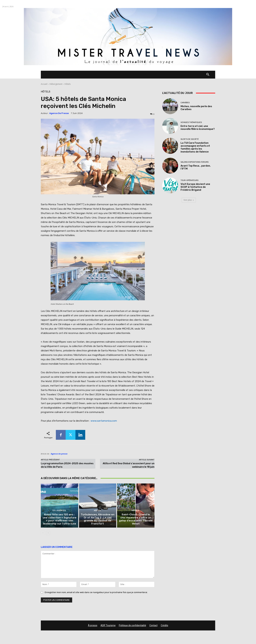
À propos (93, 626)
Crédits (164, 626)
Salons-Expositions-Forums (195, 162)
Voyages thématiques (191, 122)
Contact (153, 626)
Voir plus (189, 200)
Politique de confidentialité (132, 626)
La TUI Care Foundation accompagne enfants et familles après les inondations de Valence (195, 147)
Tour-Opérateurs (189, 180)
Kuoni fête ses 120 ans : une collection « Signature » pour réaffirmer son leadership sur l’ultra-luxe (59, 520)
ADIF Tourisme (108, 626)
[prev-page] (43, 534)
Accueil (44, 84)
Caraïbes (185, 103)
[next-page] (48, 534)
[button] (208, 75)
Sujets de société (190, 139)
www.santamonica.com (103, 421)
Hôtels (68, 84)
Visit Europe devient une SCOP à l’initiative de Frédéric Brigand (195, 187)
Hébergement (56, 84)
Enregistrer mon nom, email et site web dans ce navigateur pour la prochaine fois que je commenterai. (96, 593)
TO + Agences (59, 512)
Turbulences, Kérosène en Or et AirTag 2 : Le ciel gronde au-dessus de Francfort (98, 520)
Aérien (97, 512)
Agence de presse (59, 113)
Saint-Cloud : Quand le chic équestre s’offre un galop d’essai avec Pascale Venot (136, 522)
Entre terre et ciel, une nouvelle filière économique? (198, 128)
